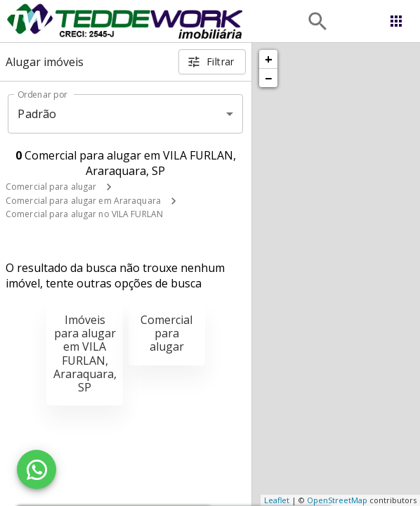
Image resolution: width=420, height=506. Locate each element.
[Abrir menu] (396, 21)
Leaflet (277, 500)
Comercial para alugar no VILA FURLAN (84, 214)
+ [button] (269, 59)
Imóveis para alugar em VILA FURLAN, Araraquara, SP (85, 353)
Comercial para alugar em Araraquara (83, 201)
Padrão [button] (37, 114)
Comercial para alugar (51, 187)
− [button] (268, 78)
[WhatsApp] (37, 469)
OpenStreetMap (337, 500)
